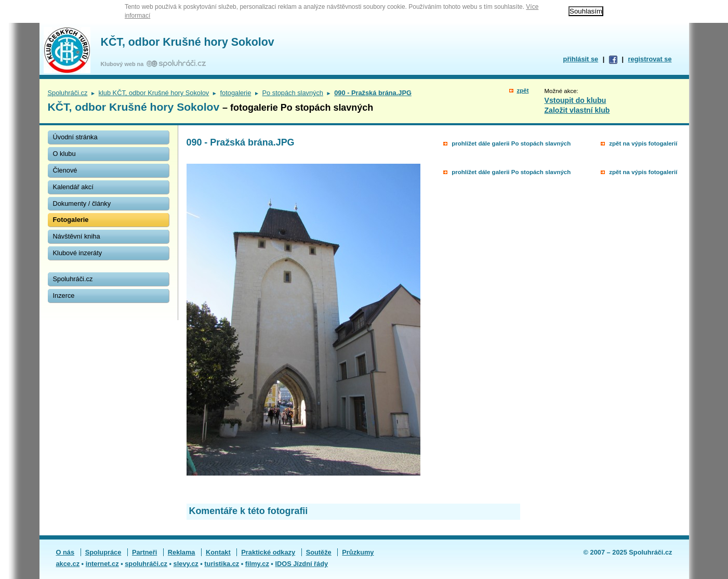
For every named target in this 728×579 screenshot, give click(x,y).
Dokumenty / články (82, 203)
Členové (65, 170)
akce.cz (68, 564)
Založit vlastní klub (577, 110)
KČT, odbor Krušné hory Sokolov (188, 42)
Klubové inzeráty (78, 253)
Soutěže (319, 552)
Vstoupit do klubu (575, 100)
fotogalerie (236, 93)
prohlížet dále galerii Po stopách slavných (511, 143)
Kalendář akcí (73, 187)
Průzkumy (358, 552)
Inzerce (64, 295)
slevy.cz (186, 564)
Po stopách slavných (293, 93)
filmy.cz (257, 564)
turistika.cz (222, 564)
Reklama (182, 552)
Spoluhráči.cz (68, 93)
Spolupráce (103, 552)
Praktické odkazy (268, 552)
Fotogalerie (71, 220)
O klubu (64, 154)
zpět (522, 90)
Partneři (144, 552)
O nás (65, 552)
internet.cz (102, 564)
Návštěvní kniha (77, 236)
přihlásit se (581, 59)
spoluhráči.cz (146, 564)
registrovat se (650, 59)
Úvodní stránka (75, 137)
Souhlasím (586, 11)
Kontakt (218, 552)
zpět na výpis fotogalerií (643, 143)
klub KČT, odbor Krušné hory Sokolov (154, 93)
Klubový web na (124, 64)
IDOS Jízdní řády (301, 564)
